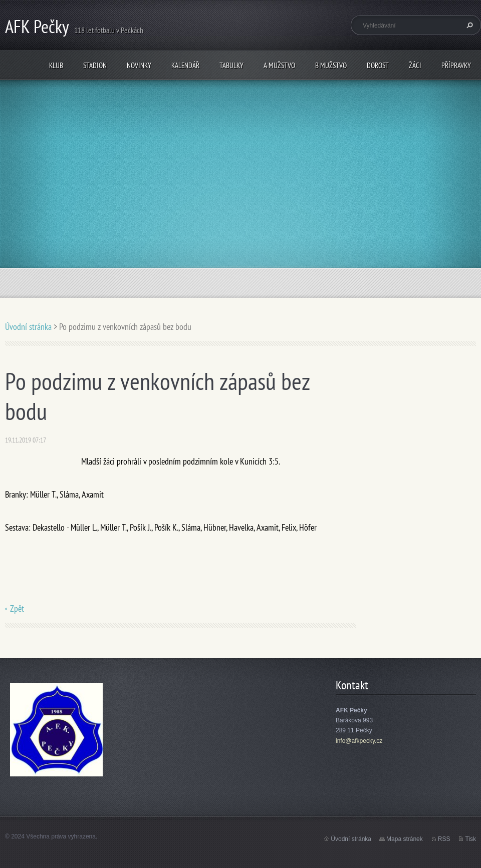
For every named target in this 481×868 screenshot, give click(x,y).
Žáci (415, 65)
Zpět (17, 608)
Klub (56, 65)
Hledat (468, 25)
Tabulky (231, 65)
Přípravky (456, 65)
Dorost (378, 65)
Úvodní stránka (28, 327)
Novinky (139, 65)
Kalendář (185, 65)
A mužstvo (279, 65)
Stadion (95, 65)
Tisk (470, 839)
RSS (444, 839)
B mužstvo (331, 65)
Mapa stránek (405, 839)
